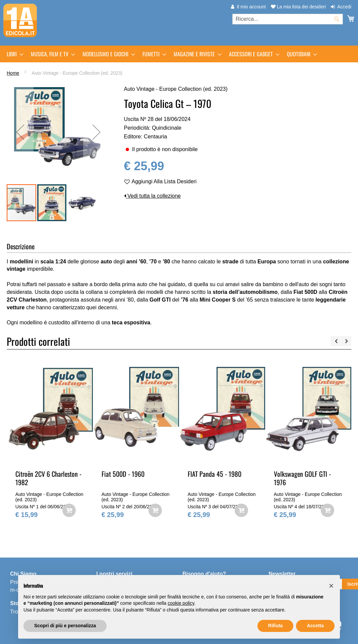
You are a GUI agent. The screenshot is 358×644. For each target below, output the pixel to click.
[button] (52, 203)
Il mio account (251, 7)
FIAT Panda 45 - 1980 (215, 474)
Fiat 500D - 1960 (123, 474)
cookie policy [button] (181, 603)
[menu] (179, 54)
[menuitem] (13, 54)
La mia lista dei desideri (298, 7)
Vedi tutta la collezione (153, 196)
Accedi (344, 7)
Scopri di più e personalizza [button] (65, 626)
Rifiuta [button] (276, 626)
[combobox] (288, 19)
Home (13, 73)
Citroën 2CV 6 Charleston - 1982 (48, 478)
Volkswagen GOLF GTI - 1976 (302, 478)
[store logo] (20, 20)
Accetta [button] (315, 626)
